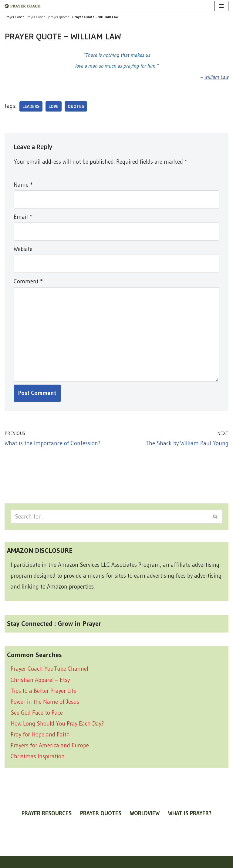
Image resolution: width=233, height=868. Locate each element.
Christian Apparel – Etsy (40, 680)
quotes (76, 106)
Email (23, 217)
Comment (28, 281)
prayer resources (47, 813)
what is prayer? (190, 813)
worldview (145, 813)
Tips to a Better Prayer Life (44, 691)
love (54, 106)
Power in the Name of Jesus (45, 702)
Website (23, 249)
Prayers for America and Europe (50, 745)
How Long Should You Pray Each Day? (57, 724)
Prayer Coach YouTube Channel (49, 669)
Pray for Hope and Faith (40, 734)
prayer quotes (59, 17)
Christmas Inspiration (38, 756)
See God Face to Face (37, 713)
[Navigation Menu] (221, 6)
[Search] (110, 517)
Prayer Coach (35, 17)
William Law (216, 77)
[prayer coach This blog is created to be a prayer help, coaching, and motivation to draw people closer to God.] (23, 6)
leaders (31, 106)
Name (23, 185)
